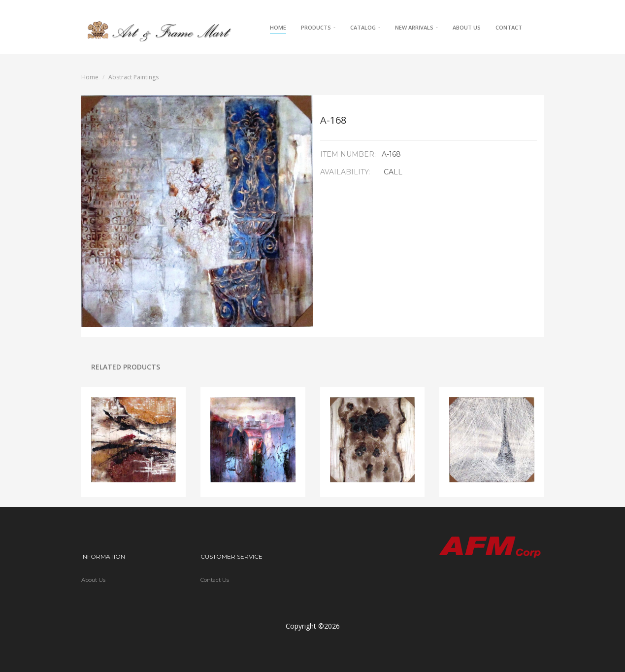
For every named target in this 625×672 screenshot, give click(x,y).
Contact (509, 27)
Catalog (365, 27)
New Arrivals (416, 27)
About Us (467, 27)
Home (278, 27)
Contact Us (215, 580)
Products (318, 27)
